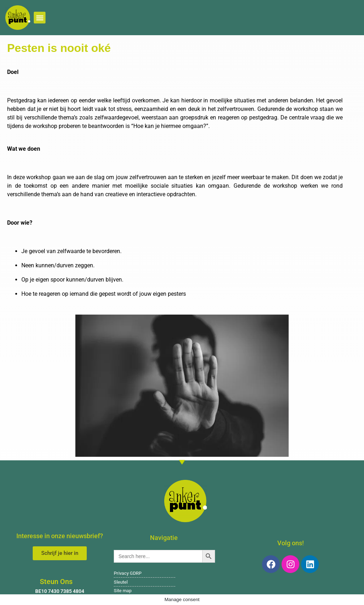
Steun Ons (56, 582)
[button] (40, 18)
